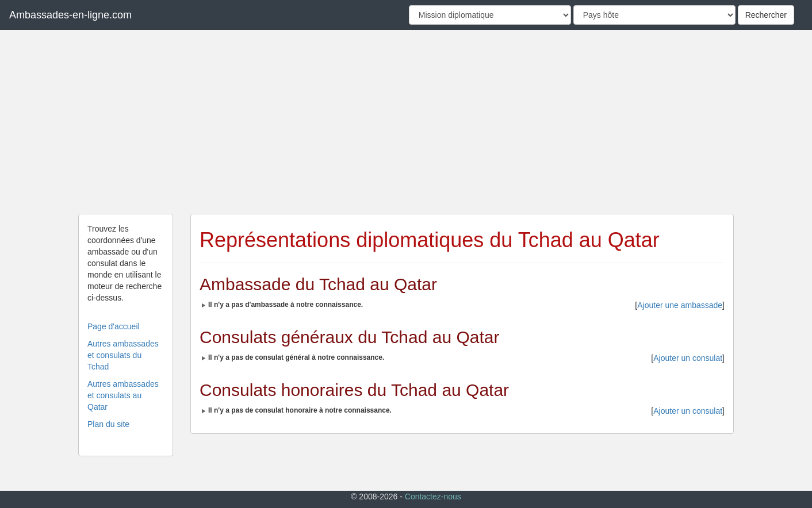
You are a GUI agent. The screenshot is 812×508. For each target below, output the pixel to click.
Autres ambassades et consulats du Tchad (123, 355)
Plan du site (108, 424)
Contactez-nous (433, 497)
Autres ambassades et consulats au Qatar (123, 395)
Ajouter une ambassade (680, 305)
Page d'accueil (114, 326)
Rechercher (766, 15)
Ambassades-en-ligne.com (70, 15)
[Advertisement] (406, 122)
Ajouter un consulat (688, 358)
